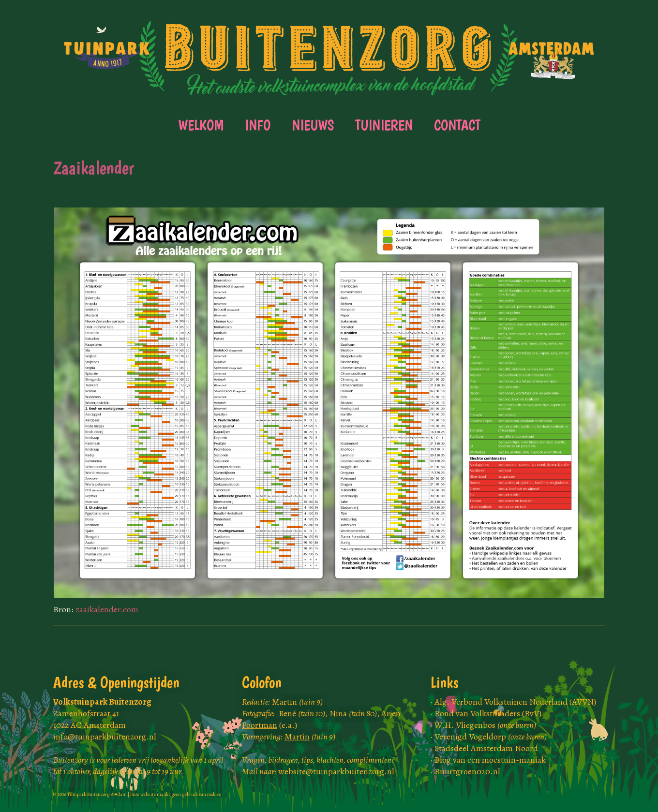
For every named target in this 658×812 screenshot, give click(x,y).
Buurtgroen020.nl (467, 771)
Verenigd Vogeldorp (491, 737)
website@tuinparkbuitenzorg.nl (336, 771)
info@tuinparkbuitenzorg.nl (105, 737)
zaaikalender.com (107, 609)
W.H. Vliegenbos (485, 725)
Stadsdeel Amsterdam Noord (486, 748)
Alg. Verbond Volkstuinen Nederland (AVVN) (515, 702)
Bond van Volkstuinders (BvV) (488, 713)
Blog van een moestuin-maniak (490, 760)
